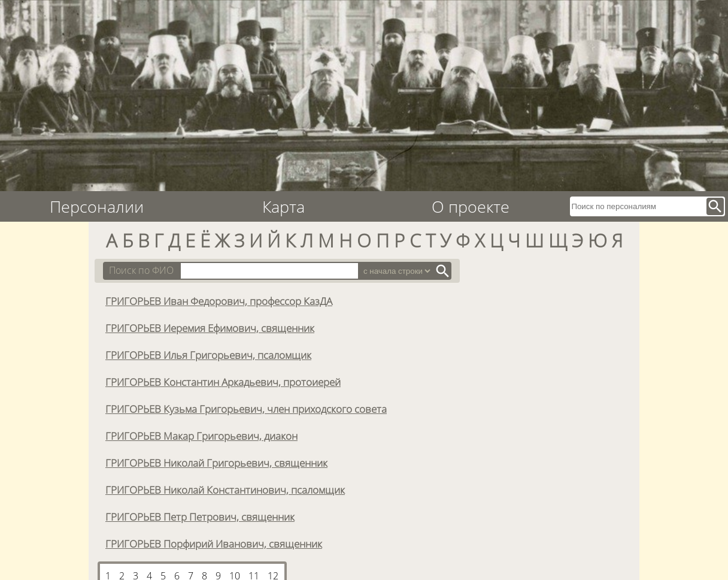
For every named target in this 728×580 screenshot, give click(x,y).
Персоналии (97, 206)
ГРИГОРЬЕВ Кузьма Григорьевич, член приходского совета (246, 409)
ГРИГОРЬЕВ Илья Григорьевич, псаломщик (208, 355)
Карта (283, 206)
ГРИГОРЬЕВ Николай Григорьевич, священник (216, 463)
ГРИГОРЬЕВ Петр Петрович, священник (200, 516)
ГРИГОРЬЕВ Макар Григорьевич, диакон (201, 436)
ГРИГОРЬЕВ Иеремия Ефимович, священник (210, 328)
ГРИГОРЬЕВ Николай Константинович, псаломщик (225, 490)
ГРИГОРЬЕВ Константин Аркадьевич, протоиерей (223, 382)
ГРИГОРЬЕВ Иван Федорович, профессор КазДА (219, 301)
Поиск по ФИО (141, 270)
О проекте (471, 206)
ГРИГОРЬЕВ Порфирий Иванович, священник (214, 543)
